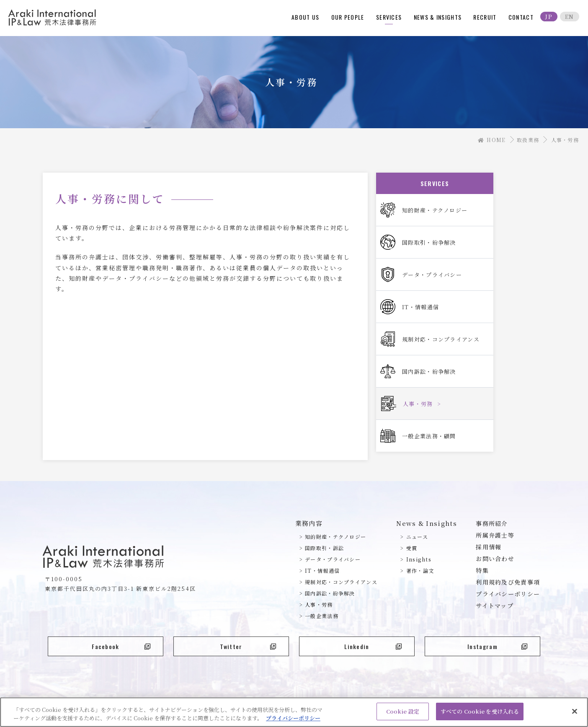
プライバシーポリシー (508, 594)
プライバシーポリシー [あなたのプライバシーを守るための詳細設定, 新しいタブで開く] (293, 721)
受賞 (412, 548)
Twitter (248, 646)
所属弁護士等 (495, 535)
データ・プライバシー (333, 559)
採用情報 (489, 547)
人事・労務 (319, 604)
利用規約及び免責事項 (508, 582)
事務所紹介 (492, 523)
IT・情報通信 (322, 570)
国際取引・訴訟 (324, 548)
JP (549, 17)
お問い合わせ (495, 559)
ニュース (417, 537)
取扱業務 (528, 140)
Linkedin (373, 646)
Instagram (497, 646)
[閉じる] (575, 714)
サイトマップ (495, 605)
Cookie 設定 (403, 715)
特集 (482, 570)
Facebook (121, 646)
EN (570, 17)
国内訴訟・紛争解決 (330, 593)
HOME (492, 140)
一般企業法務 (322, 616)
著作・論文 (420, 570)
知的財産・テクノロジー (335, 537)
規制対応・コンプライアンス (341, 582)
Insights (419, 559)
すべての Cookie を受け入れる (480, 715)
